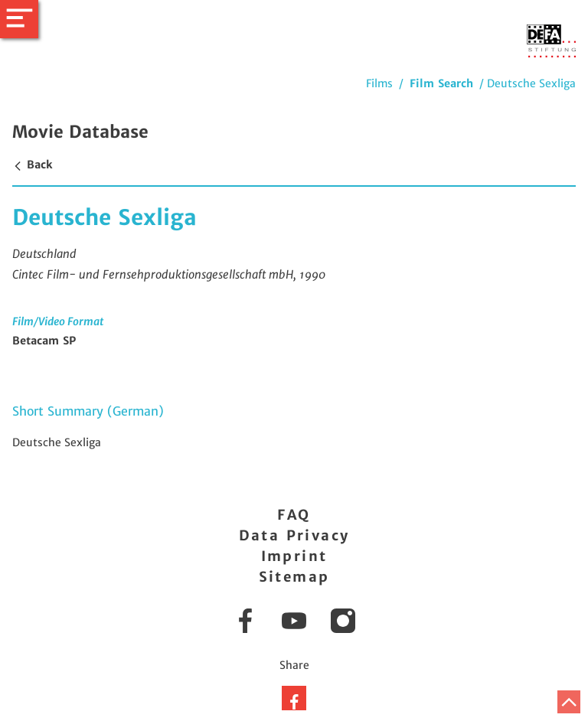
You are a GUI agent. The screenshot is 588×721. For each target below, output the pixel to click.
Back (32, 165)
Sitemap (294, 577)
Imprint (294, 556)
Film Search (441, 83)
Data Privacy (294, 535)
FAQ (294, 515)
